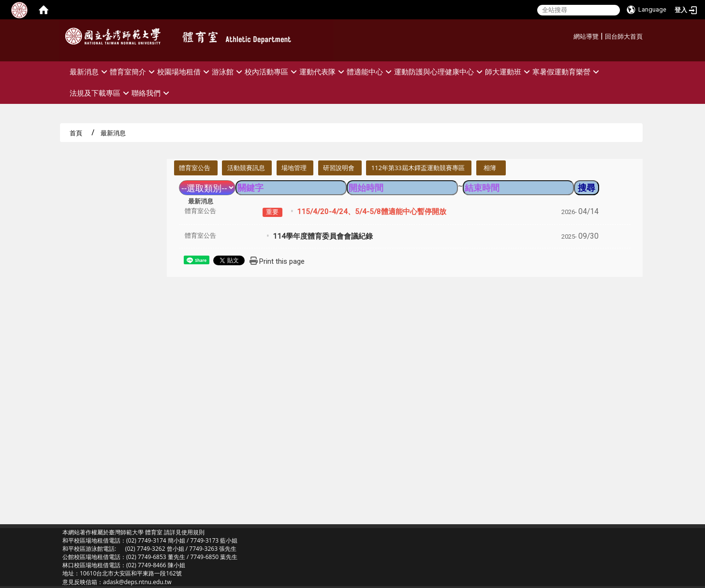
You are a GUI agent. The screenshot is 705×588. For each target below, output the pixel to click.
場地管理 (294, 168)
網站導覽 (586, 36)
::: (570, 35)
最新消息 (90, 72)
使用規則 (193, 532)
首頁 (76, 133)
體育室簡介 (133, 72)
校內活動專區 (272, 72)
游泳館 (228, 72)
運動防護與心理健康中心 (440, 72)
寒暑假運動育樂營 (567, 72)
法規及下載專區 (101, 93)
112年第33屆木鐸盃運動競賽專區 (418, 168)
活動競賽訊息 (246, 168)
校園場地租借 (184, 72)
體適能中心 (370, 72)
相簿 (490, 168)
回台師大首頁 (624, 36)
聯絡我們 (152, 93)
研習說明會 (339, 168)
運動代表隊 (323, 72)
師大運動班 (509, 72)
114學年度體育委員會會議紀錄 (323, 236)
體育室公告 (195, 168)
